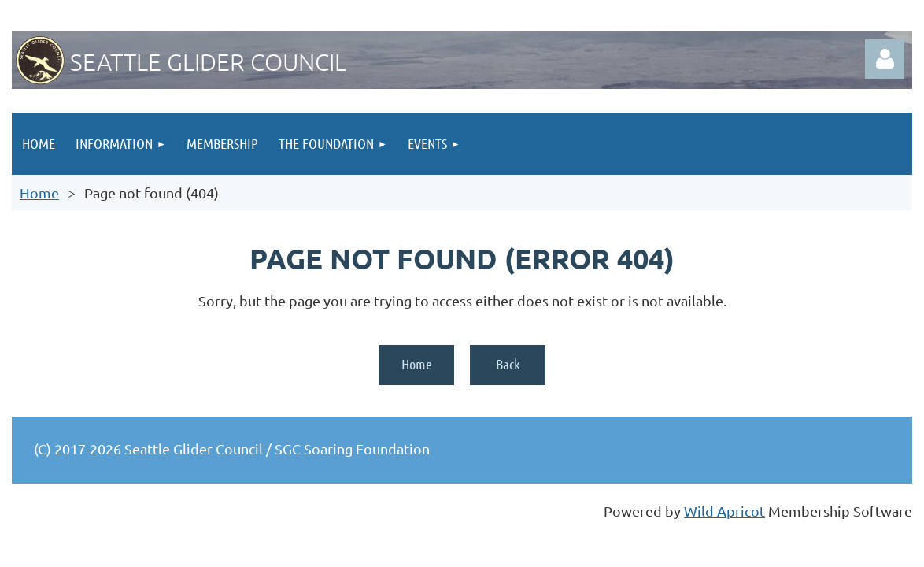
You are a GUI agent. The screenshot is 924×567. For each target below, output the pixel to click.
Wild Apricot (724, 511)
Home (39, 193)
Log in (885, 59)
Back (508, 364)
